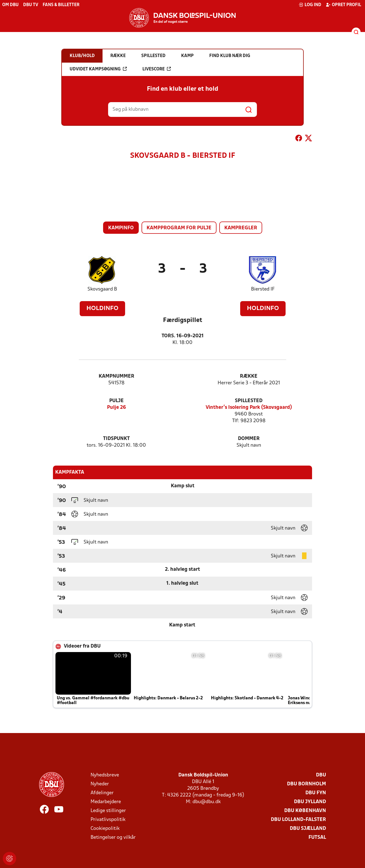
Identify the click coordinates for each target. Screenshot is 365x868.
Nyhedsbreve (105, 775)
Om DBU (10, 5)
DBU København (305, 811)
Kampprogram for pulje (179, 228)
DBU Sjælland (308, 829)
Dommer (249, 439)
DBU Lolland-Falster (298, 820)
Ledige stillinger (108, 811)
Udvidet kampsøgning (98, 69)
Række (249, 376)
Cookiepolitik (105, 829)
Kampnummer (116, 376)
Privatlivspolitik (108, 820)
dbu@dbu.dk (207, 802)
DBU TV (31, 5)
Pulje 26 (116, 408)
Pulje (116, 401)
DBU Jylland (310, 802)
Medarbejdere (106, 802)
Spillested (249, 401)
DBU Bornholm (306, 784)
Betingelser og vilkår (113, 838)
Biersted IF (263, 289)
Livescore (157, 69)
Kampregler (241, 228)
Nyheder (100, 784)
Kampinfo (121, 228)
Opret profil (343, 5)
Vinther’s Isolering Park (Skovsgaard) (249, 408)
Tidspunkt (116, 439)
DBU (321, 775)
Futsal (317, 838)
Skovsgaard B (102, 289)
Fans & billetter (61, 5)
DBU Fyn (316, 793)
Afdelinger (102, 793)
